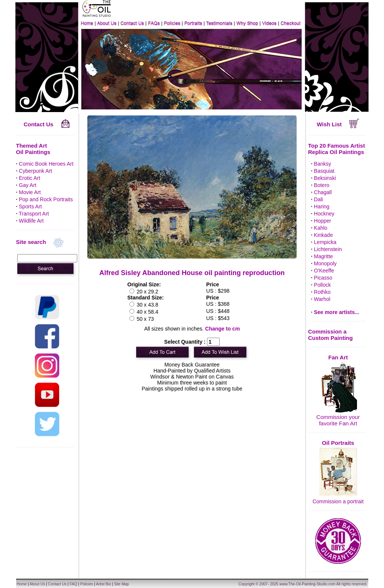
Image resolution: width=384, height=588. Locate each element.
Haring (322, 206)
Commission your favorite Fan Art (338, 420)
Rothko (322, 292)
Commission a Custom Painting (331, 335)
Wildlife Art (31, 221)
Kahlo (321, 228)
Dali (318, 199)
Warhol (322, 299)
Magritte (323, 256)
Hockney (324, 214)
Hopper (322, 221)
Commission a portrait (338, 501)
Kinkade (323, 235)
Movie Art (30, 192)
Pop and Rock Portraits (46, 199)
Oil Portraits (338, 443)
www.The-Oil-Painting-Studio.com (307, 584)
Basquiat (324, 171)
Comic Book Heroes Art (46, 164)
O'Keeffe (324, 271)
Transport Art (34, 214)
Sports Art (30, 206)
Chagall (323, 192)
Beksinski (325, 178)
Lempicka (325, 242)
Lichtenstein (328, 249)
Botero (322, 185)
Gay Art (28, 185)
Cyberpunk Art (35, 171)
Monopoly (325, 263)
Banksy (322, 164)
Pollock (322, 285)
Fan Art (338, 357)
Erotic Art (29, 178)
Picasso (323, 278)
